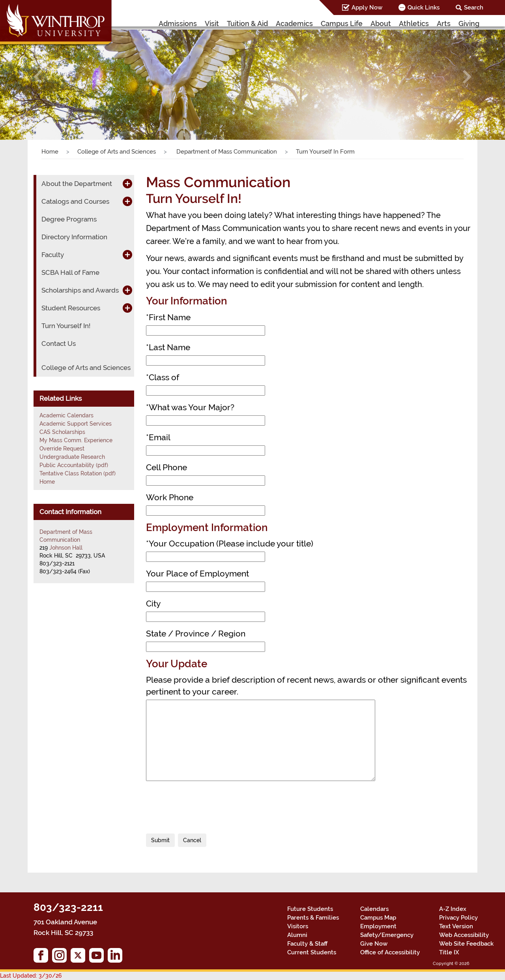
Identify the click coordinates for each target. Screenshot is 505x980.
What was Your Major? (190, 407)
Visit (212, 23)
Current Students (312, 952)
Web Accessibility (464, 935)
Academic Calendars (66, 415)
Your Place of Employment (197, 574)
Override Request (62, 449)
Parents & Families (313, 918)
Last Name (168, 347)
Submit (160, 840)
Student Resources (71, 308)
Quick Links (424, 8)
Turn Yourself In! (66, 326)
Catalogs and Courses (75, 201)
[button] (38, 77)
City (153, 604)
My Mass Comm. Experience (76, 440)
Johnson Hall (66, 548)
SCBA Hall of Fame (70, 272)
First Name (168, 317)
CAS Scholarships (62, 432)
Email (158, 437)
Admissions (178, 23)
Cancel (192, 840)
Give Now (374, 944)
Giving (469, 23)
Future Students (310, 909)
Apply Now (367, 8)
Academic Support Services (76, 424)
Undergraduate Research (72, 457)
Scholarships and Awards (80, 290)
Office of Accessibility (390, 952)
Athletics (414, 23)
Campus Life (342, 23)
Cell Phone (166, 467)
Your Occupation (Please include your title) (230, 544)
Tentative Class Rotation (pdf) (78, 473)
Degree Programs (69, 219)
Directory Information (74, 237)
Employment (378, 926)
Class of (163, 377)
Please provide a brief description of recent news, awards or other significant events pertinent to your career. (306, 686)
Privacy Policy (458, 918)
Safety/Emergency (387, 935)
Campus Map (378, 918)
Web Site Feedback (466, 944)
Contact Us (59, 344)
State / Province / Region (196, 634)
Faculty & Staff (307, 944)
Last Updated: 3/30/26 (31, 976)
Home (50, 152)
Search (474, 8)
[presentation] (206, 804)
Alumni (297, 935)
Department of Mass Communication (226, 152)
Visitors (298, 926)
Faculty (53, 255)
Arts (444, 23)
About (381, 23)
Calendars (374, 909)
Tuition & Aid (247, 23)
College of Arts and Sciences (117, 152)
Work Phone (170, 497)
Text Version (456, 926)
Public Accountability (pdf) (74, 465)
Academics (294, 23)
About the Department (77, 184)
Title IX (449, 952)
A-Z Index (453, 909)
